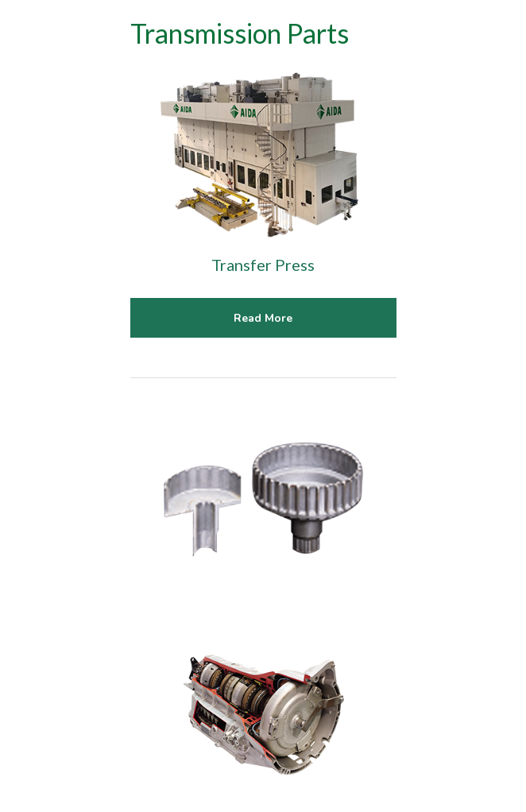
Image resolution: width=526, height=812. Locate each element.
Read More (263, 318)
